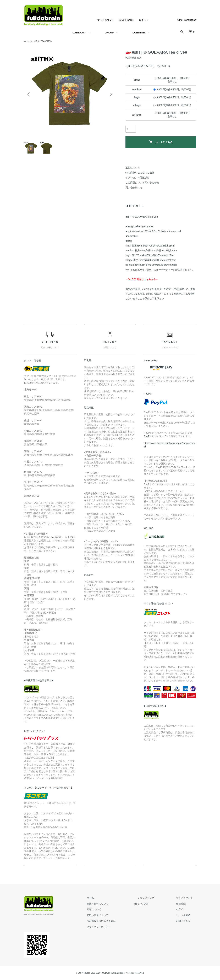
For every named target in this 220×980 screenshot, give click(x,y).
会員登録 (184, 904)
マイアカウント (106, 20)
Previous (29, 94)
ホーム (27, 41)
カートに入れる (161, 142)
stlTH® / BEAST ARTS (45, 41)
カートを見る (186, 915)
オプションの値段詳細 (137, 178)
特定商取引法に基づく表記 (140, 173)
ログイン (144, 20)
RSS (149, 904)
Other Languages (187, 20)
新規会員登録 (126, 20)
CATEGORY (79, 33)
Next (110, 94)
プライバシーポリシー (114, 927)
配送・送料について (113, 904)
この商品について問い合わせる (142, 183)
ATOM (157, 904)
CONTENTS (139, 33)
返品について (133, 168)
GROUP (109, 33)
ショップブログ (155, 898)
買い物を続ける (134, 187)
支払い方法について (113, 915)
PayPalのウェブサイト (156, 436)
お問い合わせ (186, 921)
